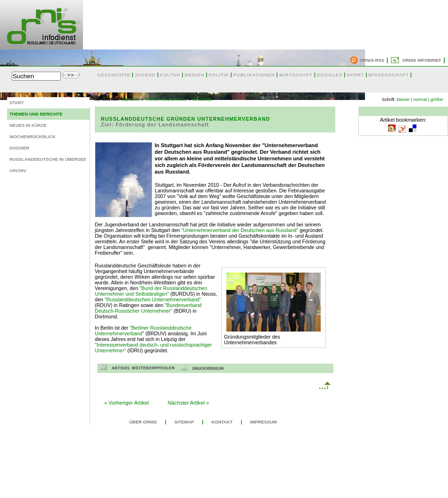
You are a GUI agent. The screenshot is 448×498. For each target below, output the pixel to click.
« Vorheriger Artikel (127, 403)
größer (437, 100)
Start (17, 103)
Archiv (18, 171)
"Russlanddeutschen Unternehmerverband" (153, 299)
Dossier (19, 148)
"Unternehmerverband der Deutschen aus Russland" (240, 230)
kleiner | (404, 100)
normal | (421, 100)
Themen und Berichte (36, 114)
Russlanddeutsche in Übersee (48, 159)
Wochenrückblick (33, 137)
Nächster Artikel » (189, 403)
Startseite (130, 100)
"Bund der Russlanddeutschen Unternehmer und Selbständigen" (151, 291)
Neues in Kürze (28, 125)
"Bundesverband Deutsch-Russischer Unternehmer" (148, 308)
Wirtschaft (202, 100)
